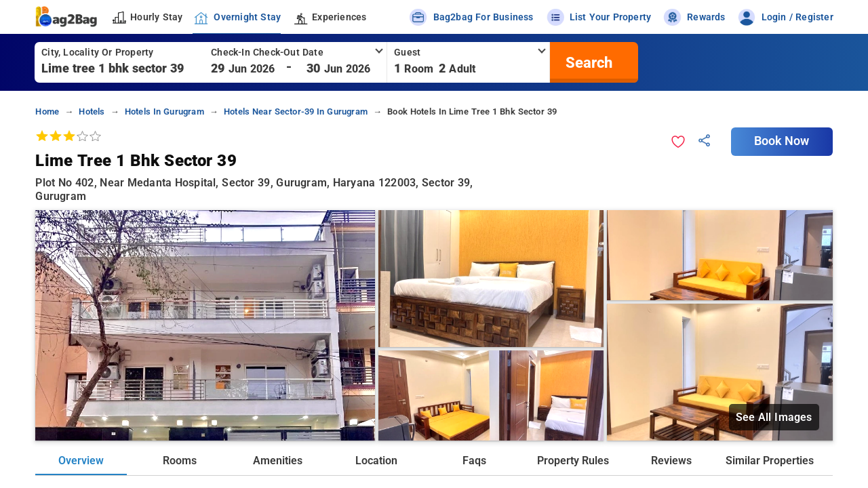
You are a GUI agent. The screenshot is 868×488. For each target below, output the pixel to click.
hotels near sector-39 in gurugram (296, 111)
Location (376, 461)
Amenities (278, 461)
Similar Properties (770, 461)
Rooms (180, 461)
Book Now (782, 141)
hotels (92, 111)
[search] (587, 62)
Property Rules (573, 461)
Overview (81, 461)
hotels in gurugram (164, 111)
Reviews (671, 461)
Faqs (474, 461)
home (47, 111)
